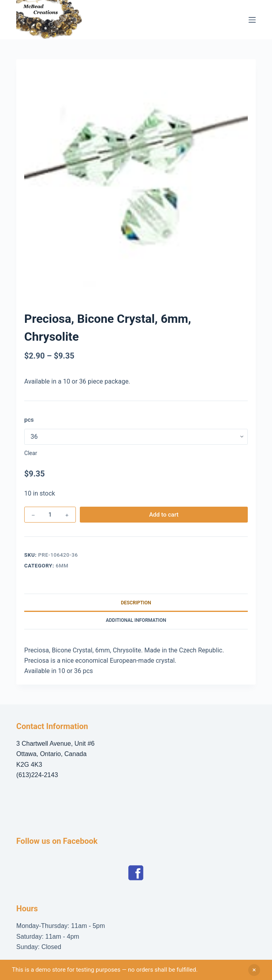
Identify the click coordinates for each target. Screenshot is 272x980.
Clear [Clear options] (31, 453)
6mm (62, 566)
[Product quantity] (50, 515)
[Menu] (252, 20)
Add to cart (164, 515)
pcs (29, 420)
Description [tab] (136, 603)
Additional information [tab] (136, 620)
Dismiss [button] (254, 970)
